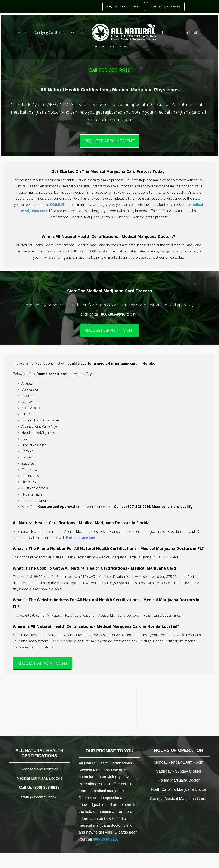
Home (22, 33)
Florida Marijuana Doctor (178, 780)
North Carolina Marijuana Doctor (179, 789)
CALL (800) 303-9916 (166, 7)
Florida (167, 33)
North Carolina (190, 33)
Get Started (119, 46)
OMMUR (57, 205)
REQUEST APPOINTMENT (124, 7)
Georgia (98, 46)
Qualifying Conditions (49, 33)
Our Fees (78, 33)
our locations (67, 641)
